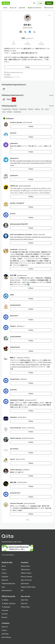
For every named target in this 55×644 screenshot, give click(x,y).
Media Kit (5, 580)
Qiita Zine (24, 603)
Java (4, 112)
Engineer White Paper (28, 587)
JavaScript (17, 112)
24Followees (27, 43)
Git (42, 109)
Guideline (5, 577)
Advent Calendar (27, 577)
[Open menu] (50, 15)
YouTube (5, 614)
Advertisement (7, 590)
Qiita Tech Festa (26, 580)
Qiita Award (25, 583)
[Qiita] (6, 3)
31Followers (41, 43)
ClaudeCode (6, 109)
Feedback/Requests (8, 583)
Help (3, 587)
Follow (27, 67)
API (22, 590)
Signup (49, 3)
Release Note (25, 566)
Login (41, 3)
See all (51, 95)
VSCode (15, 109)
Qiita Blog (5, 634)
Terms (4, 569)
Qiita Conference (35, 8)
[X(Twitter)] (25, 32)
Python (31, 109)
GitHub (37, 109)
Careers (4, 630)
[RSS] (34, 32)
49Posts (14, 43)
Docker (10, 112)
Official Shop (25, 607)
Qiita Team (25, 600)
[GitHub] (21, 32)
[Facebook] (30, 32)
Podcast (4, 617)
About (4, 566)
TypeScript (23, 109)
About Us (5, 627)
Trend (5, 8)
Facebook (5, 610)
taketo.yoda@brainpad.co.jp (15, 72)
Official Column (26, 573)
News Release (6, 637)
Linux (47, 109)
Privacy (4, 573)
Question (22, 8)
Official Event (49, 8)
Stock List (13, 8)
